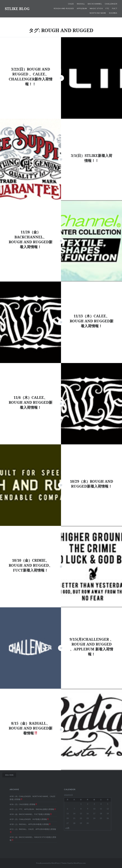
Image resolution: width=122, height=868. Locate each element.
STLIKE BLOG (17, 9)
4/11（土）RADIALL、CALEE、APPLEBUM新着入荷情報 (33, 830)
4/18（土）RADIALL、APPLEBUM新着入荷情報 (30, 824)
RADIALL (81, 4)
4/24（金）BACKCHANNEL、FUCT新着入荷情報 (31, 814)
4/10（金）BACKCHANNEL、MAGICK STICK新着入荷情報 (33, 839)
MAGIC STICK (96, 8)
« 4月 (67, 828)
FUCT (115, 8)
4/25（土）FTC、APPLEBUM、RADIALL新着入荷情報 (33, 809)
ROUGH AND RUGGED (64, 8)
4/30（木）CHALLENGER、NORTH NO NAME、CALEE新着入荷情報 (32, 798)
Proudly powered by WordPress (48, 863)
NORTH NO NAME (98, 13)
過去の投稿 (9, 775)
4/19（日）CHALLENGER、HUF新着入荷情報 (29, 819)
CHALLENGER (111, 4)
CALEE (71, 4)
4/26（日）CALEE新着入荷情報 (23, 804)
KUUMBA (113, 13)
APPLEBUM (82, 8)
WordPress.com (80, 863)
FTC (107, 8)
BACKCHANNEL (95, 4)
